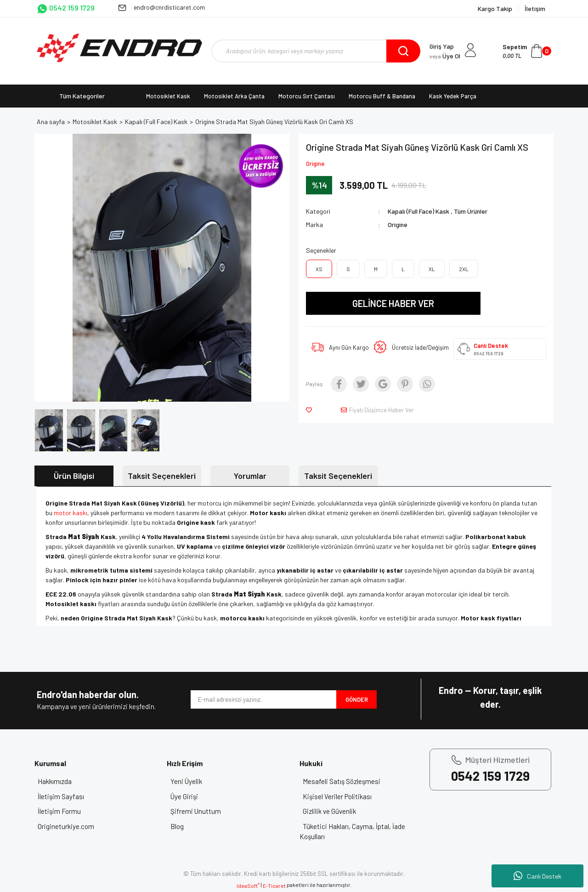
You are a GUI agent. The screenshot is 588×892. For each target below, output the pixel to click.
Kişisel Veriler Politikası (343, 796)
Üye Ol (445, 56)
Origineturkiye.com (72, 826)
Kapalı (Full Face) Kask (418, 211)
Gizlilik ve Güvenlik (335, 811)
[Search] (316, 51)
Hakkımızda (61, 781)
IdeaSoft (248, 886)
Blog (183, 826)
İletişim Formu (65, 811)
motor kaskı (71, 513)
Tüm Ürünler (471, 211)
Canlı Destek (537, 876)
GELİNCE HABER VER (393, 303)
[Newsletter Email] (263, 699)
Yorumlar (250, 476)
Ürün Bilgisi (74, 476)
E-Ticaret (274, 886)
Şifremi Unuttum (201, 811)
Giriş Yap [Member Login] (442, 46)
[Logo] (119, 48)
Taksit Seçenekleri (162, 476)
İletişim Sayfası (67, 796)
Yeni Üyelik (192, 781)
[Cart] (527, 51)
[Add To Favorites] (311, 410)
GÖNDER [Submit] (357, 699)
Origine (315, 164)
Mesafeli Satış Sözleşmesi (348, 781)
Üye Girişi (190, 796)
